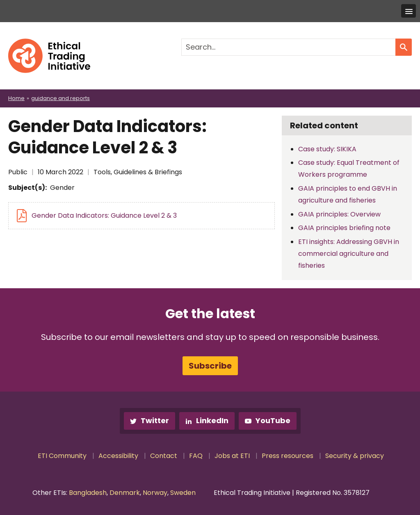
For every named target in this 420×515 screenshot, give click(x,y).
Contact (164, 456)
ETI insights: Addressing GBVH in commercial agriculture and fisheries (349, 254)
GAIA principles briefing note (344, 228)
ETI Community (62, 456)
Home (16, 98)
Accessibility (118, 456)
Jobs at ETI (232, 456)
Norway (155, 493)
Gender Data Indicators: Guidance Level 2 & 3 (104, 215)
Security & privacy (355, 456)
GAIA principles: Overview (339, 214)
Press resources (288, 456)
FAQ (196, 456)
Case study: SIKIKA (327, 149)
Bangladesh (88, 493)
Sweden (183, 493)
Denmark (125, 493)
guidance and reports (60, 98)
